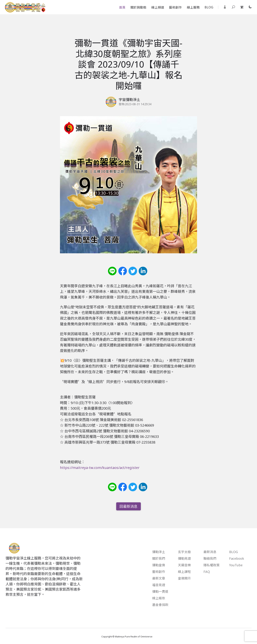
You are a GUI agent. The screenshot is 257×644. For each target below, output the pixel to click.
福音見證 (159, 585)
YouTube (236, 565)
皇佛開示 (184, 578)
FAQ (207, 572)
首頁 (122, 7)
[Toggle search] (233, 7)
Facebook (237, 558)
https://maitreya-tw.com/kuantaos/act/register (100, 468)
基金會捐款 (160, 605)
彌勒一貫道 (160, 591)
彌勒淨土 (159, 552)
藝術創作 (175, 7)
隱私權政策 (211, 565)
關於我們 (159, 558)
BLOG (209, 7)
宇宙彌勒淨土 (129, 100)
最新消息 (210, 552)
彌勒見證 (184, 558)
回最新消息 (128, 506)
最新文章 (159, 578)
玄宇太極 (184, 552)
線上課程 (184, 572)
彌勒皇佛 (159, 565)
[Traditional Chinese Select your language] (242, 7)
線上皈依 (159, 598)
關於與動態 (138, 7)
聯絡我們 (210, 558)
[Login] (225, 7)
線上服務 (193, 7)
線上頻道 (158, 7)
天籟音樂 (184, 565)
